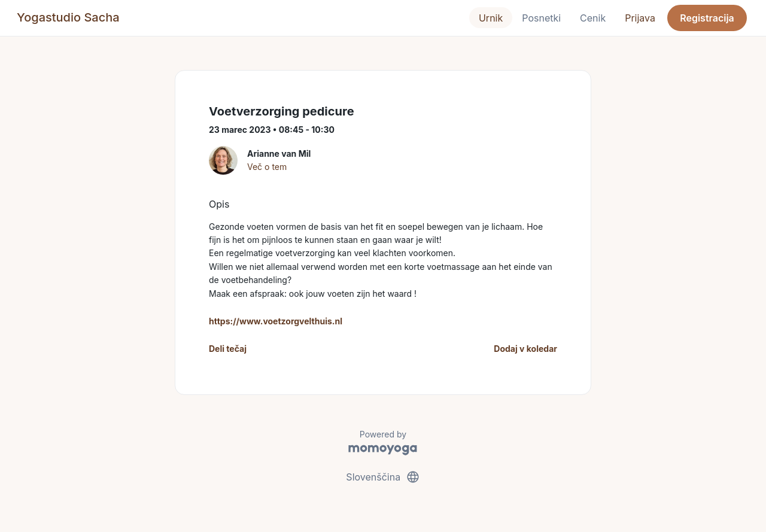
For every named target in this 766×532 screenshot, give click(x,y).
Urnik (491, 18)
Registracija (707, 18)
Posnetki (541, 18)
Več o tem (267, 167)
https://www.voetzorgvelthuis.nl (276, 321)
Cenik (593, 18)
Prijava (640, 18)
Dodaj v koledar (525, 349)
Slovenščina (383, 477)
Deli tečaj (228, 349)
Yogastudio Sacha (68, 17)
